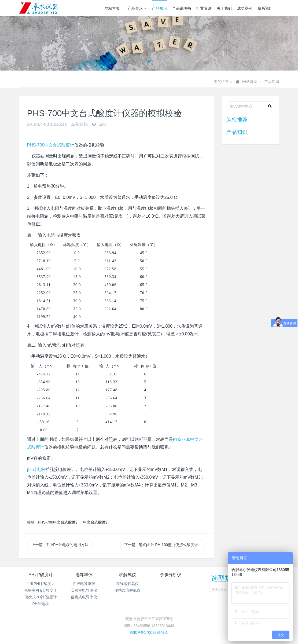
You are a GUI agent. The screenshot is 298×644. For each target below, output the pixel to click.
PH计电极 (41, 604)
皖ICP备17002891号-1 (149, 632)
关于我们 (224, 8)
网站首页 (112, 8)
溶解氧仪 (127, 575)
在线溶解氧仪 (127, 584)
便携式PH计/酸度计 (41, 597)
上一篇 (60, 545)
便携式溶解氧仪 (127, 590)
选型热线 (225, 578)
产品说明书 (182, 8)
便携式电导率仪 (84, 597)
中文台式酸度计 (96, 522)
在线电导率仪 (84, 584)
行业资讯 (204, 8)
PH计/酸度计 (41, 575)
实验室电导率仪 (84, 590)
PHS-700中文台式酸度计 (51, 145)
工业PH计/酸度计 (41, 584)
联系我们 (265, 8)
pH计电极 (36, 469)
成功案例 (245, 8)
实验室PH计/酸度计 (41, 590)
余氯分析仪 (171, 575)
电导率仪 (84, 575)
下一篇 (165, 545)
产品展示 (137, 8)
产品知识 (159, 8)
